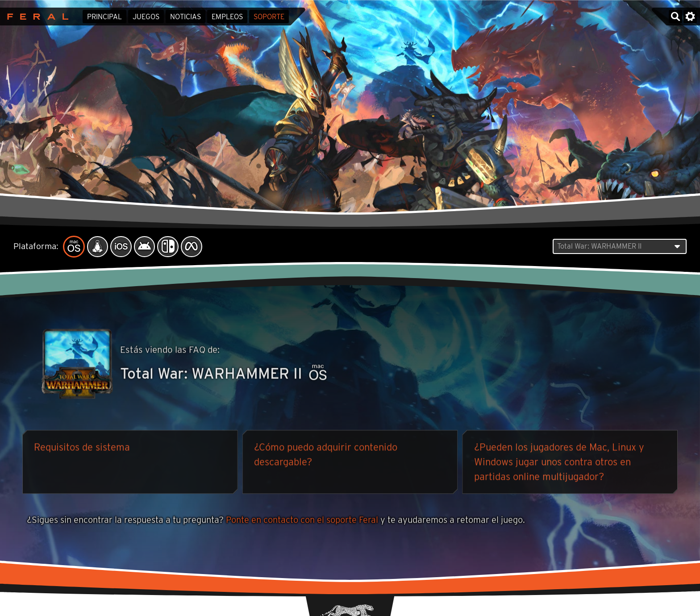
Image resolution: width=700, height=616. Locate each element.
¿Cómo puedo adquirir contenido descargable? (326, 456)
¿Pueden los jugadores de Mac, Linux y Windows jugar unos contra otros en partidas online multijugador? (559, 463)
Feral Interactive (35, 17)
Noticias (185, 17)
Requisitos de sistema (82, 448)
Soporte (269, 17)
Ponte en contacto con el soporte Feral (302, 520)
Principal (104, 17)
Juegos (146, 17)
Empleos (227, 17)
